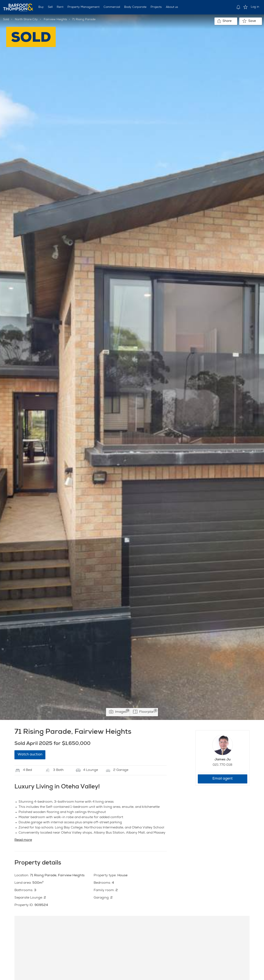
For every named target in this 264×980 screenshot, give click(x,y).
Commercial (112, 7)
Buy (41, 7)
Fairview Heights (55, 20)
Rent (60, 7)
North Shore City (26, 20)
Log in (255, 7)
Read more (23, 840)
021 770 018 (222, 765)
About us (172, 7)
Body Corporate (135, 7)
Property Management (83, 7)
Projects (156, 7)
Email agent (223, 779)
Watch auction (30, 755)
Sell (50, 7)
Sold (6, 20)
